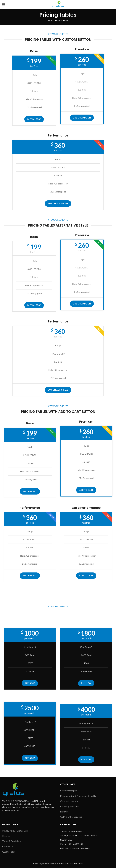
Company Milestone (70, 806)
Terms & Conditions (12, 841)
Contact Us (8, 846)
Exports (64, 812)
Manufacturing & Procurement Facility (78, 796)
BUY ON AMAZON (82, 118)
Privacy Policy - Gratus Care (15, 831)
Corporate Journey (69, 801)
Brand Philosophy (68, 791)
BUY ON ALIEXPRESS (58, 204)
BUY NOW (30, 683)
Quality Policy (9, 852)
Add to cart (30, 491)
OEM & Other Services (71, 817)
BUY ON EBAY (34, 119)
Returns (6, 836)
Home (50, 21)
